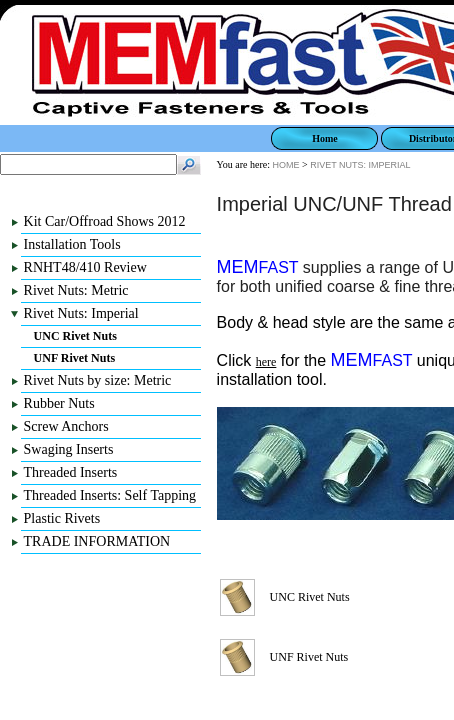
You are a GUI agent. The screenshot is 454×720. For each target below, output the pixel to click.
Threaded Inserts (71, 472)
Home (325, 138)
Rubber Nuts (59, 403)
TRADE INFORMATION (97, 541)
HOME (286, 165)
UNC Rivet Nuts (75, 336)
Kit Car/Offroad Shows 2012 (105, 221)
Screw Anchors (66, 426)
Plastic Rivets (62, 518)
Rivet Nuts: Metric (76, 290)
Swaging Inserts (69, 449)
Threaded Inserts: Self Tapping (110, 495)
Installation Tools (72, 244)
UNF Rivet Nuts (75, 358)
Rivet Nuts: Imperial (81, 313)
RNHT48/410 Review (85, 267)
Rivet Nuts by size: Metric (98, 380)
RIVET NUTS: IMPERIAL (360, 165)
